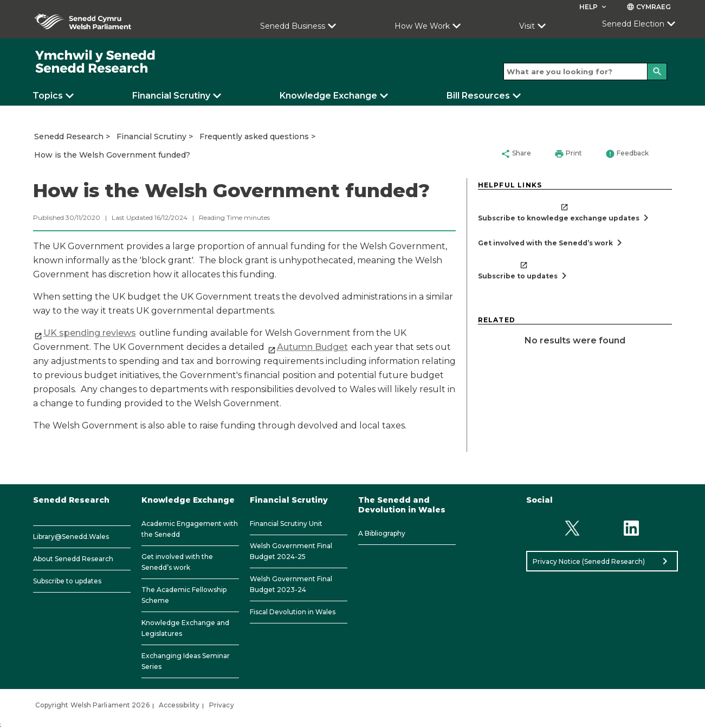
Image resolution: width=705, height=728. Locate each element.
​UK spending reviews (90, 333)
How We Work (422, 26)
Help (594, 7)
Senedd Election (633, 24)
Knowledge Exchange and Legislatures (185, 628)
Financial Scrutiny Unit (286, 524)
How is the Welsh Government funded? (112, 155)
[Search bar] (585, 71)
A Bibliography (382, 533)
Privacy (222, 705)
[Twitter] (573, 528)
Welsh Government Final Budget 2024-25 (291, 551)
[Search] (657, 71)
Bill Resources (478, 96)
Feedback (627, 154)
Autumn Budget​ (312, 347)
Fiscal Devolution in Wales (293, 612)
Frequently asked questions (254, 136)
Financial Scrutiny (171, 96)
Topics (48, 96)
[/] (96, 62)
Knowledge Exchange (328, 96)
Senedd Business (293, 26)
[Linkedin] (631, 528)
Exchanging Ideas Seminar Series (186, 661)
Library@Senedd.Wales (71, 537)
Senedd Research (69, 136)
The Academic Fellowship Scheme (184, 595)
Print (568, 154)
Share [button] (516, 154)
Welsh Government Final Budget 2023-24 (291, 584)
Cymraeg (649, 7)
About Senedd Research (73, 559)
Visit (527, 26)
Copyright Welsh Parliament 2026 (92, 705)
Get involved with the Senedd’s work (177, 562)
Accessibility (179, 705)
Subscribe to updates (67, 581)
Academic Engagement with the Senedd (190, 529)
